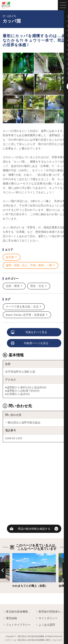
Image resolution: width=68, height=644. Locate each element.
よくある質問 (45, 625)
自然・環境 (14, 286)
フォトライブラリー (17, 625)
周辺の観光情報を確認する (34, 529)
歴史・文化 (39, 286)
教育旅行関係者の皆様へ (50, 612)
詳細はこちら (20, 555)
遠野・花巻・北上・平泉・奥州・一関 (31, 265)
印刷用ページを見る (30, 343)
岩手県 (12, 257)
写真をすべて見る (29, 332)
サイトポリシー (47, 618)
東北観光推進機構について (18, 612)
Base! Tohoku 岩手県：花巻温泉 (27, 315)
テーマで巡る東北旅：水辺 (24, 307)
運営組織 (10, 618)
